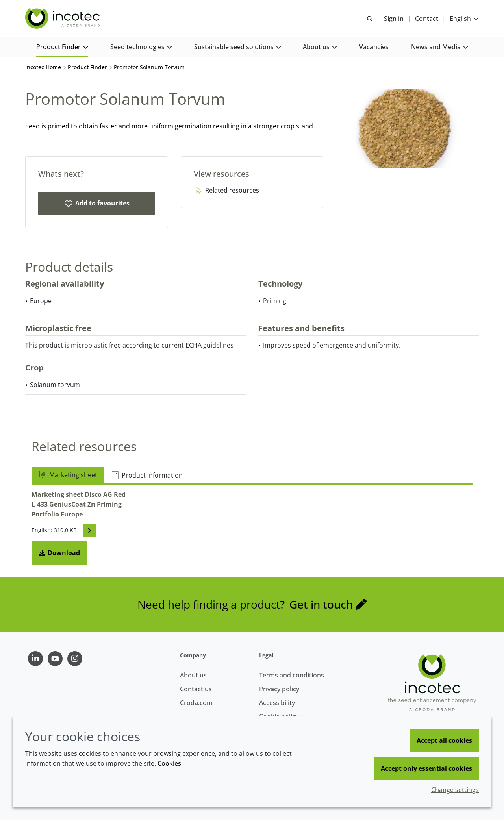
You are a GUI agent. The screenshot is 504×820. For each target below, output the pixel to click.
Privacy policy (279, 689)
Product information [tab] (146, 475)
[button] (62, 47)
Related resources (226, 190)
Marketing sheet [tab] (68, 475)
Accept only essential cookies (426, 768)
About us (193, 675)
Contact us (196, 689)
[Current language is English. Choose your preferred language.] (464, 19)
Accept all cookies (444, 740)
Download (59, 553)
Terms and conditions (292, 675)
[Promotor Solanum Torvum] (97, 203)
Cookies (169, 763)
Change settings (455, 790)
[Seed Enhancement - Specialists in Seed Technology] (63, 19)
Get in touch (321, 604)
